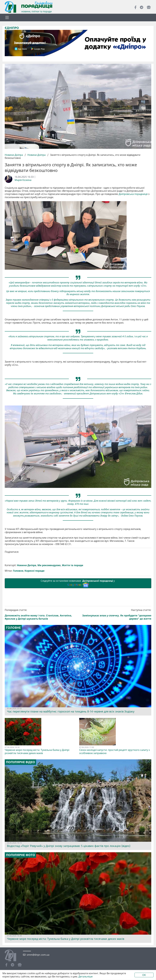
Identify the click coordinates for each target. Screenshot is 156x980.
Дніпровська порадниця (133, 194)
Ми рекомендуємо (49, 565)
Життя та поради (73, 565)
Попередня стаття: (41, 614)
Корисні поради (35, 571)
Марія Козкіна (23, 180)
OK (144, 975)
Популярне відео (20, 762)
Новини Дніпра (14, 155)
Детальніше (86, 977)
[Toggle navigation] (7, 18)
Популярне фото (20, 855)
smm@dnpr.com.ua (38, 955)
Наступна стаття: (115, 614)
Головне (18, 571)
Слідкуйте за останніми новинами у (78, 583)
